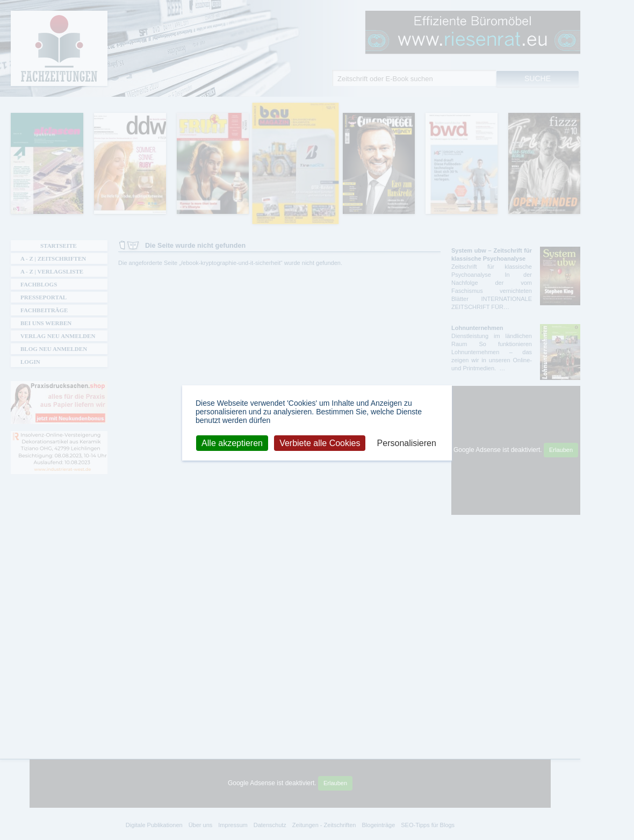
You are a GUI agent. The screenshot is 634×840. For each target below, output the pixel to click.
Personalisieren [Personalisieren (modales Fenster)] (407, 443)
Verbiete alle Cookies (320, 443)
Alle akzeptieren (232, 443)
